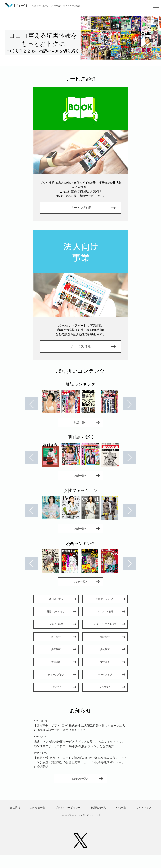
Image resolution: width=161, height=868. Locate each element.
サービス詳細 (80, 208)
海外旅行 (105, 637)
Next (130, 404)
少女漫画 (105, 649)
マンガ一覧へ (80, 582)
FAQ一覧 (135, 808)
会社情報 (26, 808)
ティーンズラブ (56, 675)
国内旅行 (56, 637)
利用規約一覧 (112, 808)
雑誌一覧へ (80, 422)
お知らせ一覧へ (80, 779)
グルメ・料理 (56, 624)
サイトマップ (80, 820)
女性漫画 (105, 662)
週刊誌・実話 (56, 599)
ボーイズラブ (105, 675)
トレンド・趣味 (105, 612)
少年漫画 (56, 649)
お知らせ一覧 (50, 808)
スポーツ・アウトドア (105, 624)
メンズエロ (105, 687)
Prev (31, 404)
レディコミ (56, 687)
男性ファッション (56, 612)
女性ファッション (105, 599)
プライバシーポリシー (80, 808)
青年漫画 (56, 662)
